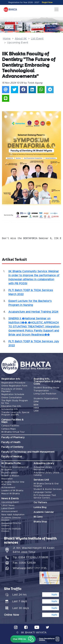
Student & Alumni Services (48, 489)
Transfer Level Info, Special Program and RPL (15, 414)
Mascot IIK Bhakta (10, 494)
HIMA (36, 408)
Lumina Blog (40, 507)
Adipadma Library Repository (43, 468)
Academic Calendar (44, 512)
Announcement (9, 512)
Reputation (7, 479)
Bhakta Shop (40, 522)
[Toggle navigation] (56, 9)
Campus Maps (8, 429)
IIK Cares (38, 517)
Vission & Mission (10, 476)
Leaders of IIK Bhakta (12, 491)
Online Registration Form (14, 386)
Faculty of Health (11, 442)
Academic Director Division (11, 519)
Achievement (8, 488)
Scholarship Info (10, 409)
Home (7, 39)
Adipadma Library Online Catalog (46, 474)
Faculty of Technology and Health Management (28, 452)
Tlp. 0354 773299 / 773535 (30, 557)
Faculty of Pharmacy (13, 437)
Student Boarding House (46, 388)
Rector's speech (10, 473)
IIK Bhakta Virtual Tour (13, 432)
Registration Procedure (13, 383)
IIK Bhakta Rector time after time (13, 483)
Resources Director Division (11, 524)
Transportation (41, 391)
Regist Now (47, 2)
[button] (6, 163)
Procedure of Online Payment (12, 390)
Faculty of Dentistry (12, 447)
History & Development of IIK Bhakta (15, 468)
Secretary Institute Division (11, 530)
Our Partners (40, 503)
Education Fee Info (11, 406)
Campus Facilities (10, 426)
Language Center (43, 492)
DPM (36, 402)
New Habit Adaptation (13, 515)
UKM (36, 411)
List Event (37, 39)
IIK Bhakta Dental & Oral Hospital (46, 485)
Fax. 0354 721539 (24, 563)
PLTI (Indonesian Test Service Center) (45, 497)
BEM (36, 405)
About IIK (21, 39)
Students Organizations (46, 399)
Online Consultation (12, 398)
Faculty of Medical (12, 457)
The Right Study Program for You (15, 402)
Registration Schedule (13, 394)
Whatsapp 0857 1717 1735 (30, 568)
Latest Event (8, 508)
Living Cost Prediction (45, 394)
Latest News (8, 505)
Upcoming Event (10, 502)
